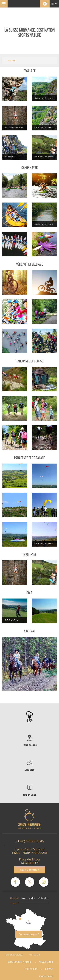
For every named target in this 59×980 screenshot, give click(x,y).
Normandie (28, 898)
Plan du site (35, 955)
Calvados (43, 898)
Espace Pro (31, 969)
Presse (49, 969)
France (14, 898)
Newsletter (46, 962)
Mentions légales (14, 955)
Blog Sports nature (20, 962)
